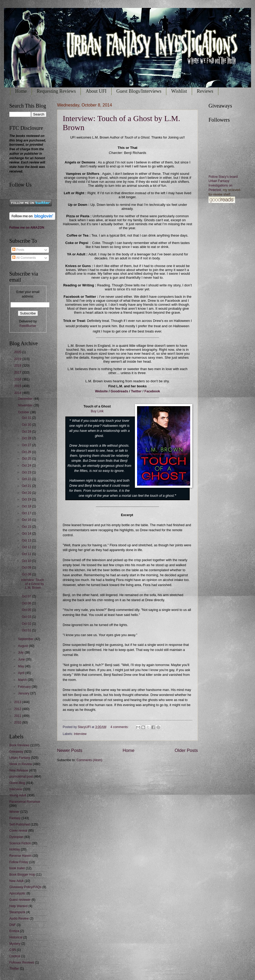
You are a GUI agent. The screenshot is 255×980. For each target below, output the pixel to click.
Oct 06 (27, 603)
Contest (15, 956)
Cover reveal (18, 831)
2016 (18, 379)
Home (21, 91)
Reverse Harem (20, 856)
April (22, 673)
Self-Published (20, 824)
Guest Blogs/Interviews (139, 91)
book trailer (17, 868)
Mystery (15, 944)
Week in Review (21, 764)
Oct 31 (27, 418)
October (24, 412)
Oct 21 (27, 486)
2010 (18, 722)
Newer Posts (70, 750)
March (23, 680)
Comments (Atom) (89, 760)
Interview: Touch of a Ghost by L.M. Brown (32, 584)
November (26, 405)
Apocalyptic (17, 893)
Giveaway (16, 752)
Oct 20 (27, 493)
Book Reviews (19, 745)
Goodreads (119, 391)
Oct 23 (27, 472)
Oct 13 (27, 540)
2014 (18, 393)
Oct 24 (27, 465)
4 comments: (120, 727)
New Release (19, 770)
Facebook (152, 391)
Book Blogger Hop (22, 875)
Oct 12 (27, 547)
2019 (18, 359)
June (22, 659)
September (26, 639)
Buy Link (97, 411)
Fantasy (15, 818)
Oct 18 (27, 506)
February (25, 687)
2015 (18, 386)
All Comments (24, 258)
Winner (14, 812)
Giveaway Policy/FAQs (25, 887)
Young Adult (18, 795)
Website (101, 391)
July (21, 653)
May (22, 666)
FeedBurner (28, 326)
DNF (13, 925)
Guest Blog (17, 783)
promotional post (21, 777)
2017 (18, 373)
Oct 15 (27, 527)
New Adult (16, 881)
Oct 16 (27, 520)
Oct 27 (27, 445)
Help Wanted (18, 906)
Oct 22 (27, 479)
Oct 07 (27, 596)
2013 (18, 702)
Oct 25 (27, 459)
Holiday (15, 849)
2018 (18, 366)
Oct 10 (27, 561)
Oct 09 (27, 567)
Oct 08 (27, 574)
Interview (80, 734)
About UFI (96, 91)
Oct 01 (27, 630)
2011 (18, 716)
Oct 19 (27, 499)
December (26, 399)
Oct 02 (27, 624)
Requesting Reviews (56, 91)
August (24, 646)
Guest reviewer (20, 900)
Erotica (14, 931)
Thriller (14, 969)
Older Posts (186, 750)
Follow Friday (19, 862)
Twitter (136, 391)
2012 (18, 709)
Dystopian (16, 837)
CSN (13, 950)
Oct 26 (27, 452)
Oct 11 (27, 554)
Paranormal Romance (25, 802)
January (24, 693)
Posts (18, 250)
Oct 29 (27, 432)
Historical (16, 937)
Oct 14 (27, 534)
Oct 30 (27, 425)
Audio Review (19, 919)
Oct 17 (27, 513)
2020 (18, 352)
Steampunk (17, 912)
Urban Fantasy (20, 758)
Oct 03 (27, 617)
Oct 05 (27, 610)
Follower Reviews (22, 963)
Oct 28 (27, 438)
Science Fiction (20, 843)
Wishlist (179, 91)
